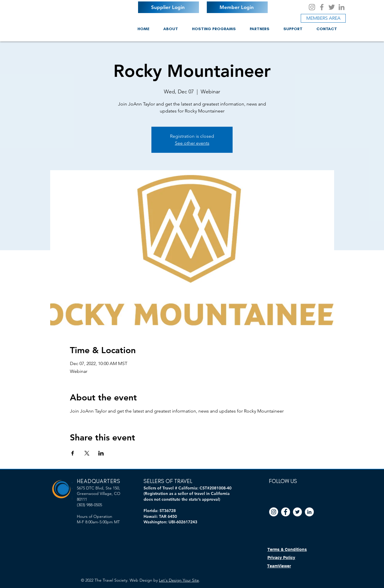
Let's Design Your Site (179, 580)
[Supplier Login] (169, 7)
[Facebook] (322, 7)
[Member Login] (237, 7)
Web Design (141, 580)
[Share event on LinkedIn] (101, 453)
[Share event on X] (87, 453)
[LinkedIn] (342, 7)
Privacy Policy (281, 558)
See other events (192, 143)
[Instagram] (312, 7)
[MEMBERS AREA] (323, 18)
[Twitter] (332, 7)
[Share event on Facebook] (73, 453)
